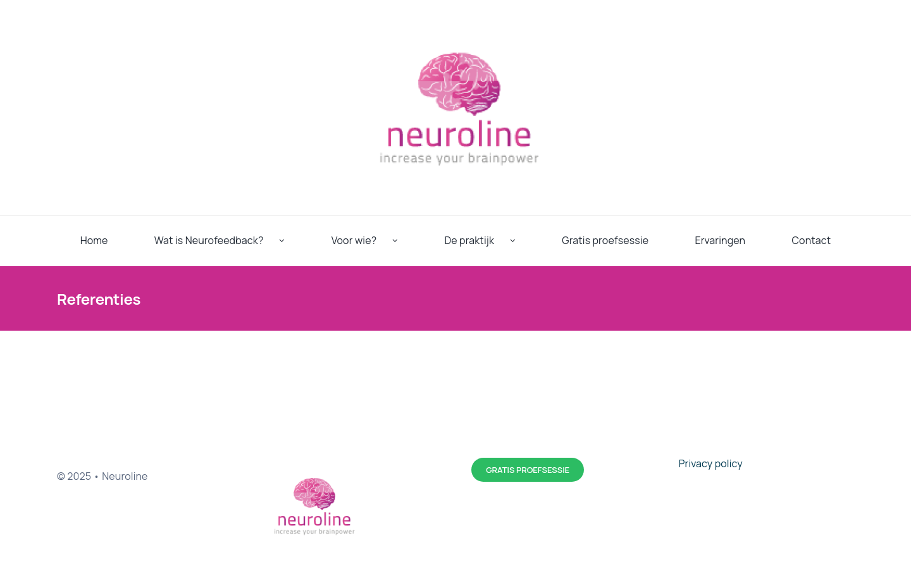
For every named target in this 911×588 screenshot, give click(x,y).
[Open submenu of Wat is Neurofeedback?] (290, 241)
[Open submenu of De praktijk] (521, 241)
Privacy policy (711, 463)
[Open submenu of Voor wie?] (403, 241)
